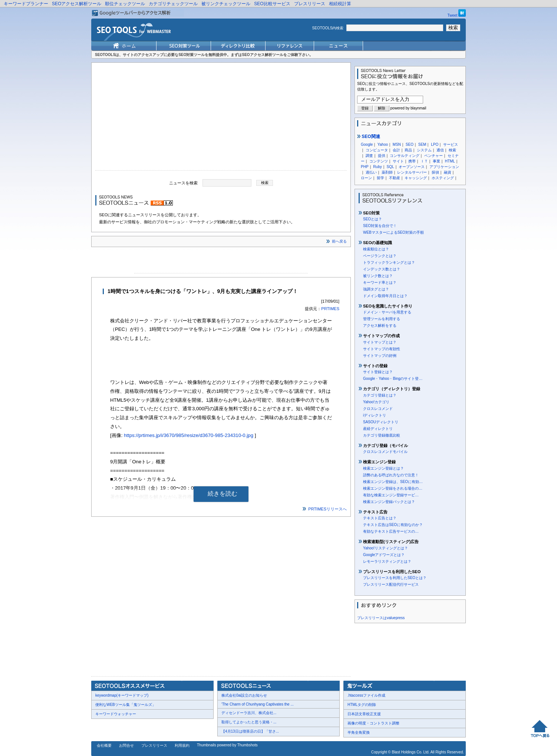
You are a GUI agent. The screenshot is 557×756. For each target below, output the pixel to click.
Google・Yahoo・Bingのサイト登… (393, 379)
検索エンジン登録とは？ (383, 468)
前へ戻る (339, 241)
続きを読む (223, 494)
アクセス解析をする (380, 326)
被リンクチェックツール (226, 4)
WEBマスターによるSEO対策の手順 (393, 232)
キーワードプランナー (26, 4)
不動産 (395, 178)
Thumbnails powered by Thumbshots (227, 745)
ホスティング (443, 178)
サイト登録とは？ (378, 372)
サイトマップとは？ (380, 342)
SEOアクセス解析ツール (77, 4)
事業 (436, 161)
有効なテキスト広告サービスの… (391, 531)
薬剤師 (387, 172)
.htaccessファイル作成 (366, 695)
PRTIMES (330, 309)
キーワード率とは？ (380, 282)
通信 (440, 150)
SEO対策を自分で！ (380, 226)
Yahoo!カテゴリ (376, 402)
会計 (396, 150)
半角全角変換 (359, 732)
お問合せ (126, 745)
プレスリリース (310, 4)
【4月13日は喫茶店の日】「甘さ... (250, 731)
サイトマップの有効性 (382, 349)
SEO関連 (369, 137)
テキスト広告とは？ (380, 518)
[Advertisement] (221, 118)
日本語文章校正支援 (364, 714)
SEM (422, 144)
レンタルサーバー (412, 172)
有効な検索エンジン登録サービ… (391, 495)
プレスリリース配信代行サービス (391, 584)
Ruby (377, 167)
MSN (397, 144)
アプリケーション (444, 167)
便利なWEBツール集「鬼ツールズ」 (126, 705)
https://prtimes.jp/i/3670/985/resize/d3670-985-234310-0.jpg (189, 435)
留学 (380, 178)
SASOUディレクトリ (381, 422)
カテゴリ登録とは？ (380, 395)
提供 (382, 156)
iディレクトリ (375, 415)
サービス (451, 144)
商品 (408, 150)
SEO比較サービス (272, 4)
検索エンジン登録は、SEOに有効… (393, 482)
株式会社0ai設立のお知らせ (244, 695)
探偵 (435, 172)
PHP (365, 167)
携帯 (412, 161)
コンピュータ (377, 150)
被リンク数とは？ (378, 276)
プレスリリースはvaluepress (381, 618)
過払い (371, 172)
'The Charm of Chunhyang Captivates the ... (258, 704)
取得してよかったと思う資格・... (249, 722)
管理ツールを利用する (382, 319)
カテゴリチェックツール (173, 4)
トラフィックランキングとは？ (389, 262)
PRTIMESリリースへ (327, 509)
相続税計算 (340, 4)
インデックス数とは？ (382, 269)
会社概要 (104, 745)
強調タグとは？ (376, 289)
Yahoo (383, 144)
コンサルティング (405, 156)
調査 (369, 156)
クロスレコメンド (378, 409)
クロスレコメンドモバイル (385, 452)
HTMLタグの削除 (362, 705)
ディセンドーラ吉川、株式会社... (249, 713)
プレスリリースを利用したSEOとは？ (395, 578)
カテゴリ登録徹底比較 (382, 435)
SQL (390, 167)
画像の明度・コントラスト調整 (373, 723)
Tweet (453, 15)
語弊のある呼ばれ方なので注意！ (391, 475)
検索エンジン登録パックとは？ (389, 502)
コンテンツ (379, 161)
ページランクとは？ (380, 256)
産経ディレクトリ (378, 429)
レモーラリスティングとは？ (387, 561)
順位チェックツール (125, 4)
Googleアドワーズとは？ (384, 555)
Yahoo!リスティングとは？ (385, 548)
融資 (448, 172)
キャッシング (416, 178)
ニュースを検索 (183, 183)
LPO (435, 144)
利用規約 (182, 745)
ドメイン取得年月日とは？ (385, 296)
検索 (452, 150)
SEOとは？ (373, 219)
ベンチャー (434, 156)
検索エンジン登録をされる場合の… (393, 488)
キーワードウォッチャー (116, 714)
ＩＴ (424, 161)
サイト (398, 161)
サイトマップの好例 (380, 356)
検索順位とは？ (376, 249)
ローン (366, 178)
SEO (410, 144)
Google (367, 144)
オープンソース (412, 167)
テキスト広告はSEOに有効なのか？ (393, 525)
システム (424, 150)
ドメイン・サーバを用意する (387, 312)
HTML (450, 161)
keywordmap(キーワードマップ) (122, 695)
